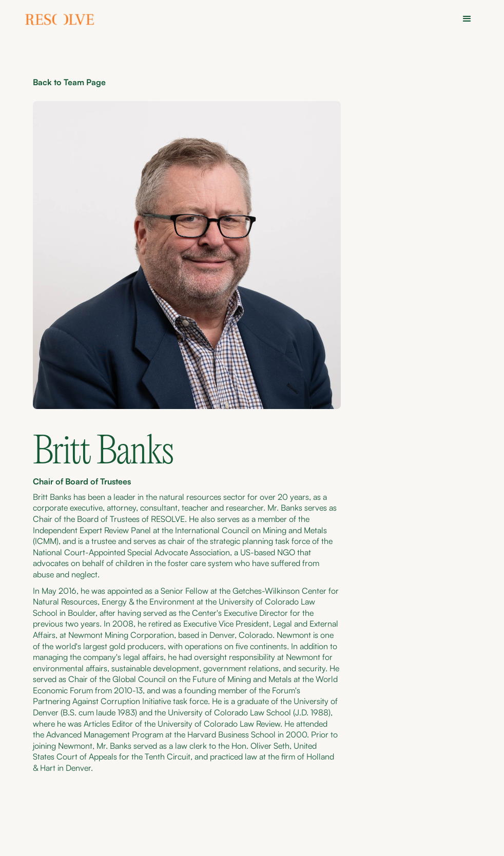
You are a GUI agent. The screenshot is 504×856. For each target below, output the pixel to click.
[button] (467, 19)
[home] (61, 21)
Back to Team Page (69, 82)
